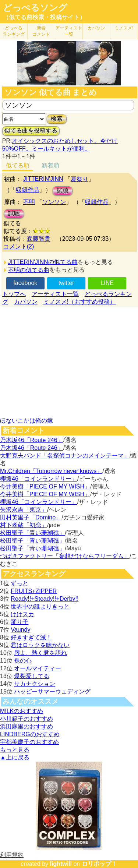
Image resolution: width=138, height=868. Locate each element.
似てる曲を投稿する (31, 130)
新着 (41, 31)
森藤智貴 (39, 239)
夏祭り (79, 179)
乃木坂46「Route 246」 (32, 440)
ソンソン (54, 202)
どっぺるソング (35, 8)
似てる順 (18, 165)
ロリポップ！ (99, 864)
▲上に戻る (15, 757)
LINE (107, 283)
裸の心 (23, 661)
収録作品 (28, 190)
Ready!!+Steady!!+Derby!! (45, 599)
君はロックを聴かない (40, 645)
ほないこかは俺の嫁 (26, 421)
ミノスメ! (124, 28)
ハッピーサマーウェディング (52, 691)
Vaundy (20, 630)
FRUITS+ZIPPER (34, 591)
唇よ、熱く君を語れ (40, 653)
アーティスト (69, 31)
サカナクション (35, 684)
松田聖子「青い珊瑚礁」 (32, 533)
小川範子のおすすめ (26, 719)
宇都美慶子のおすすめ (29, 742)
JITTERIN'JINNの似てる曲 (43, 262)
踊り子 (20, 622)
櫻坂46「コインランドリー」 (39, 479)
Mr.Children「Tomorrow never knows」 (51, 471)
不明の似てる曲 (29, 270)
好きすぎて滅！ (31, 637)
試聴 (63, 190)
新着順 (50, 165)
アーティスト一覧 (55, 294)
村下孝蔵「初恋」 (24, 525)
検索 (57, 119)
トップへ (14, 294)
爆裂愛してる (32, 676)
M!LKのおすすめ (22, 711)
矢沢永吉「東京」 (24, 510)
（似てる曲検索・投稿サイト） (44, 17)
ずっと (20, 583)
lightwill (61, 864)
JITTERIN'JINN (43, 179)
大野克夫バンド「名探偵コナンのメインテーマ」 (65, 456)
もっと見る (15, 750)
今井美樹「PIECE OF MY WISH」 (45, 486)
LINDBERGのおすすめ (30, 734)
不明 (29, 202)
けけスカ (22, 614)
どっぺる (14, 31)
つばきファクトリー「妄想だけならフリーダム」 (65, 556)
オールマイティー (38, 668)
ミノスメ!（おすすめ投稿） (79, 302)
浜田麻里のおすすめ (26, 726)
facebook (25, 283)
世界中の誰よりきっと (40, 606)
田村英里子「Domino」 (31, 517)
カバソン (96, 28)
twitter (66, 283)
